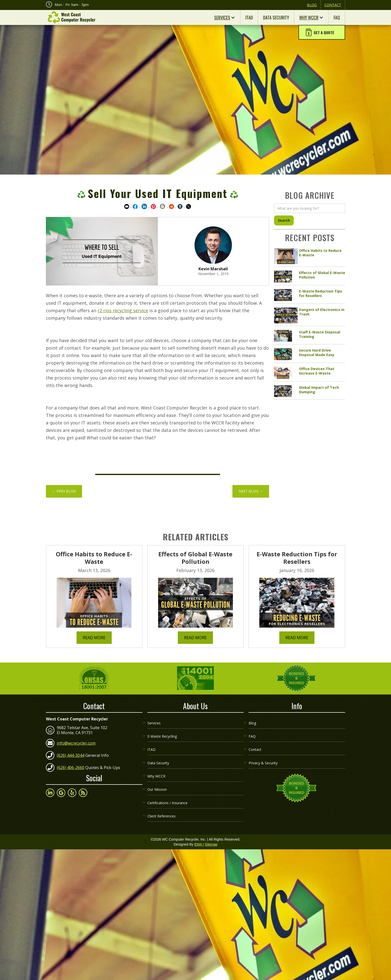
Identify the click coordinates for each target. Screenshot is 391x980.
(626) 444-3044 (71, 753)
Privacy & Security (263, 753)
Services (222, 17)
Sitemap (211, 825)
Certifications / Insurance (167, 787)
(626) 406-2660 (71, 765)
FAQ (337, 17)
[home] (71, 17)
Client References (161, 798)
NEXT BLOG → (251, 491)
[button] (322, 33)
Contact (333, 5)
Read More (94, 638)
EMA (198, 825)
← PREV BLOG (64, 491)
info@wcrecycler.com (76, 741)
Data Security (276, 17)
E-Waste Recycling (162, 731)
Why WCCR (309, 17)
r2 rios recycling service (123, 310)
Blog (312, 5)
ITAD (249, 17)
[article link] (310, 256)
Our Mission (157, 776)
